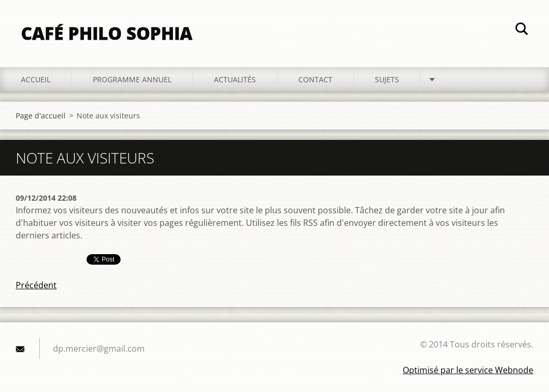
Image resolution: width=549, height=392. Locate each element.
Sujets (387, 79)
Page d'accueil (41, 116)
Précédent (36, 285)
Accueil (36, 79)
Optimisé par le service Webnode (468, 370)
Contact (315, 79)
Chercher (522, 30)
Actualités (235, 79)
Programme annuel (132, 79)
